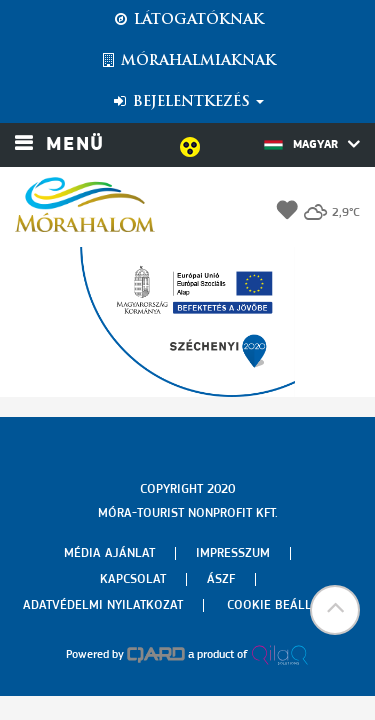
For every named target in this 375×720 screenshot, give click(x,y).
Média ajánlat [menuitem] (109, 553)
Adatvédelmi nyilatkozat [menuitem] (103, 605)
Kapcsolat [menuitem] (133, 579)
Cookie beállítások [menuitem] (290, 605)
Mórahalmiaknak (187, 61)
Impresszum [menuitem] (233, 553)
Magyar (312, 144)
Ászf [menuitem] (221, 579)
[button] (335, 610)
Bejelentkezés (187, 102)
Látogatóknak (188, 20)
